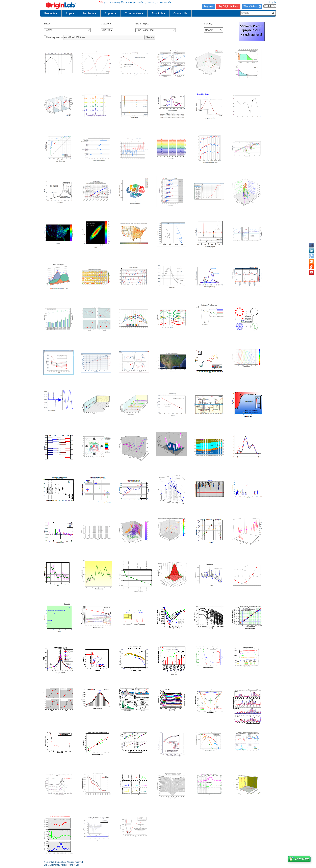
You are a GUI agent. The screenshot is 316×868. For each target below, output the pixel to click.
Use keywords (55, 37)
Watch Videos (252, 6)
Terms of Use (73, 865)
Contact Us (180, 13)
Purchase (89, 13)
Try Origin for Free (228, 6)
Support (111, 13)
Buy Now (209, 6)
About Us (158, 13)
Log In (273, 2)
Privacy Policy (60, 865)
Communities (134, 13)
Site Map (48, 865)
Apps (70, 13)
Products (51, 13)
